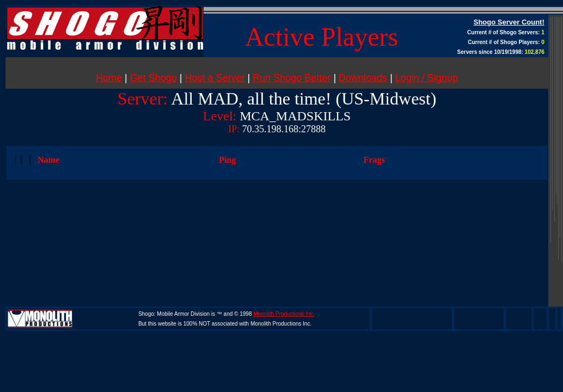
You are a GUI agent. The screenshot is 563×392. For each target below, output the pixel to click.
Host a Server (215, 78)
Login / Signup (427, 78)
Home (109, 78)
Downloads (363, 78)
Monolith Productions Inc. (284, 314)
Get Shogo (154, 78)
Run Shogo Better (292, 78)
